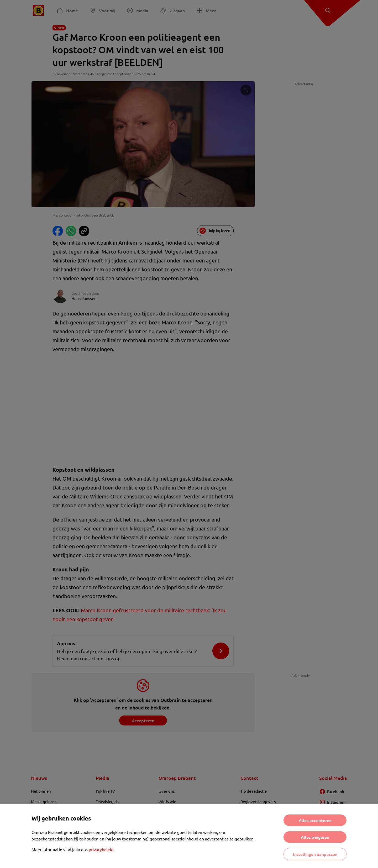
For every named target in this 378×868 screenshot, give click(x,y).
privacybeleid (101, 849)
